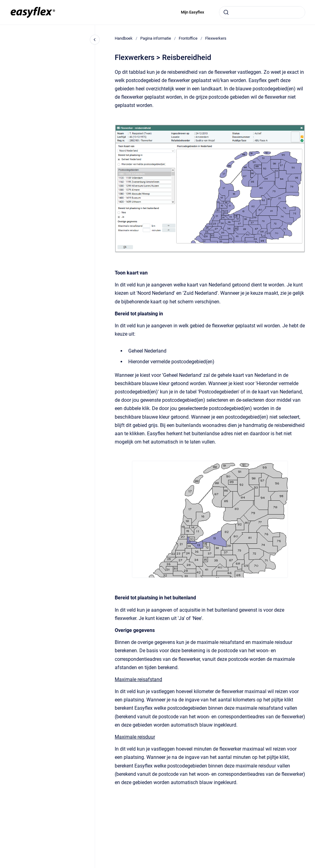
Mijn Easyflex (193, 12)
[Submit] (226, 12)
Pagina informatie (156, 38)
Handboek (124, 38)
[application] (313, 866)
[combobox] (262, 12)
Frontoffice (188, 38)
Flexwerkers (216, 38)
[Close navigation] (95, 40)
